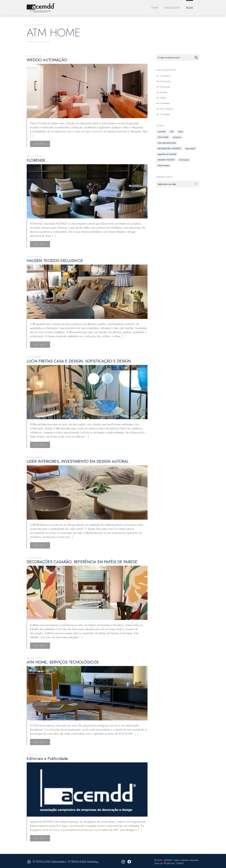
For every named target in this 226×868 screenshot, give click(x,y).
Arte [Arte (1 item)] (172, 132)
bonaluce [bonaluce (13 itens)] (177, 137)
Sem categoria (167, 109)
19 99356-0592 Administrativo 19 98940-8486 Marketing (65, 862)
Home (155, 8)
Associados (172, 8)
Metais (163, 98)
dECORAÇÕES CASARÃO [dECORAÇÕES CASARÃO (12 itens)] (169, 148)
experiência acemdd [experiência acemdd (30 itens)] (167, 154)
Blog (190, 8)
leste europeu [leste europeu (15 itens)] (164, 165)
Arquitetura (165, 76)
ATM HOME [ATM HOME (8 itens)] (163, 137)
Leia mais (40, 144)
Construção (165, 81)
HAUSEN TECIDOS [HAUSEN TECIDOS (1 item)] (166, 160)
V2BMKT (180, 863)
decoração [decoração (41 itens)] (190, 148)
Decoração (165, 87)
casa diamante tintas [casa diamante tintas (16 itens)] (167, 143)
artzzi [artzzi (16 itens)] (181, 132)
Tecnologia (165, 114)
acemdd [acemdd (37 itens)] (161, 132)
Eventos (164, 92)
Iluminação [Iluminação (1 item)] (184, 160)
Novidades (165, 103)
